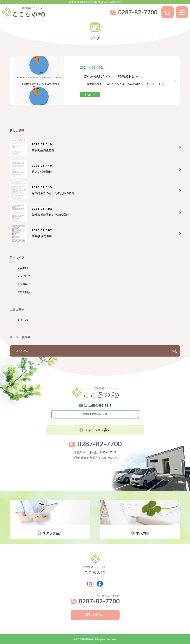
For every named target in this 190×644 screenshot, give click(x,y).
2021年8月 (24, 284)
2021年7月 (24, 292)
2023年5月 (24, 276)
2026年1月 (24, 268)
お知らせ (23, 320)
